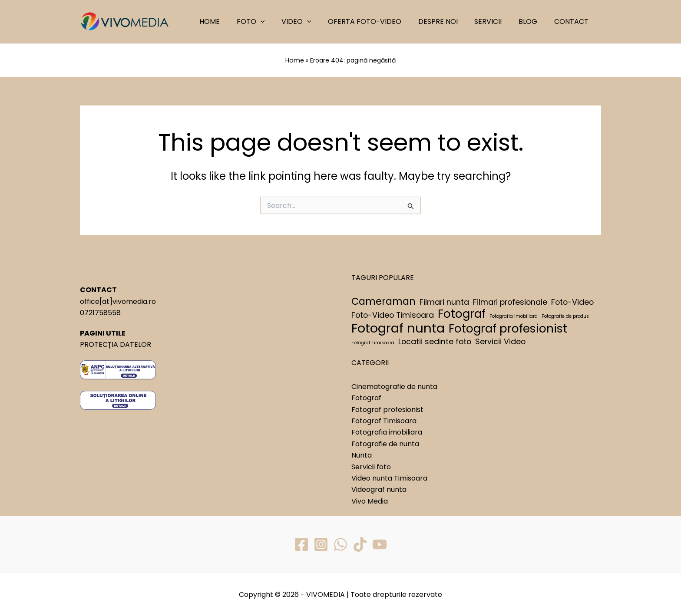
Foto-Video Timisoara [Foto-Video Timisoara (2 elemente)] (393, 315)
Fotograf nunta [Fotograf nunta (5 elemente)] (398, 328)
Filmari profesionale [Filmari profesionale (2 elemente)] (510, 301)
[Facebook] (301, 544)
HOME (231, 21)
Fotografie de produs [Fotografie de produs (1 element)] (565, 316)
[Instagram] (321, 544)
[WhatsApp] (340, 544)
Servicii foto (371, 466)
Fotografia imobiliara (387, 432)
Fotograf (366, 398)
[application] (279, 22)
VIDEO (312, 22)
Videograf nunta (379, 489)
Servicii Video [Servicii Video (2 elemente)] (500, 341)
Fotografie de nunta (385, 443)
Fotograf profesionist (387, 409)
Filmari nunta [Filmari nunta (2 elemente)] (444, 301)
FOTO (269, 22)
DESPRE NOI (448, 21)
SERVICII (495, 21)
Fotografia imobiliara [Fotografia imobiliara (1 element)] (514, 316)
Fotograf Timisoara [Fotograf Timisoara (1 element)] (373, 342)
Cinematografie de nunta (394, 386)
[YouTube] (380, 544)
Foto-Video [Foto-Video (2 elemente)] (572, 301)
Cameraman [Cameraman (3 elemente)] (383, 301)
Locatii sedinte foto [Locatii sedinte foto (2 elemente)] (435, 341)
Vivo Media (370, 501)
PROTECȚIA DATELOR (116, 344)
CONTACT (573, 21)
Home (295, 60)
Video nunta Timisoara (389, 478)
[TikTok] (360, 544)
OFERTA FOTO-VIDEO (378, 21)
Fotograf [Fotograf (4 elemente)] (462, 314)
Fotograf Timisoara (384, 420)
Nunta (362, 455)
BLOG (532, 21)
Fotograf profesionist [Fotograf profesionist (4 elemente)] (508, 328)
